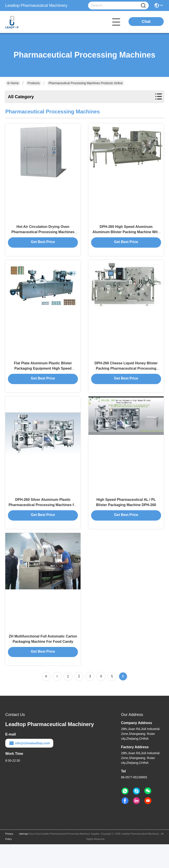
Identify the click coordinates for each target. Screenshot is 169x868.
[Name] (143, 6)
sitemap (23, 857)
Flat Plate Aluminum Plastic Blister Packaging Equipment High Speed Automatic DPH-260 (43, 380)
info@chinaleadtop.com (29, 767)
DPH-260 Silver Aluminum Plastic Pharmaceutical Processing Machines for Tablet (43, 522)
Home (13, 83)
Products (34, 83)
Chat (146, 22)
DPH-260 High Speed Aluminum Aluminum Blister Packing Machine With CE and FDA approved (126, 237)
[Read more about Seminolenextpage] (46, 700)
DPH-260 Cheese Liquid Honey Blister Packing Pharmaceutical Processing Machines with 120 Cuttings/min (126, 380)
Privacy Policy (9, 860)
